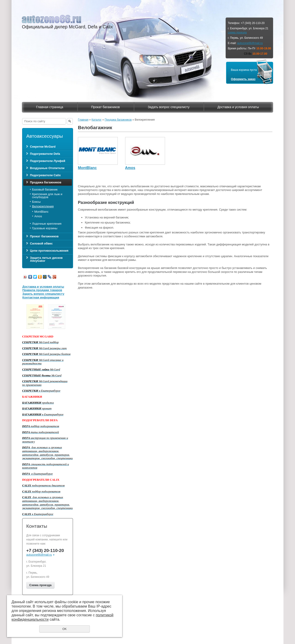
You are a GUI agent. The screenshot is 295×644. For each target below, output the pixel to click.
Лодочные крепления (47, 224)
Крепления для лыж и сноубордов (47, 196)
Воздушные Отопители (47, 168)
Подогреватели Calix (45, 175)
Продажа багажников (46, 182)
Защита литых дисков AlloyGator (46, 259)
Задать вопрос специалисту (169, 107)
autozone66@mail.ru (250, 43)
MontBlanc (41, 212)
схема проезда (237, 33)
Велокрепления (43, 206)
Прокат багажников (105, 107)
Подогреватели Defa (45, 154)
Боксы (36, 202)
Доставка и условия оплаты (238, 107)
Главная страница (50, 107)
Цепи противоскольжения (49, 251)
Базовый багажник (45, 189)
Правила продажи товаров (42, 290)
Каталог (97, 120)
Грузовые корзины (45, 228)
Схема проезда (40, 585)
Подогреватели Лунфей (48, 161)
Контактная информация (41, 297)
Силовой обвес (41, 243)
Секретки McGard (43, 147)
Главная (83, 120)
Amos (38, 216)
